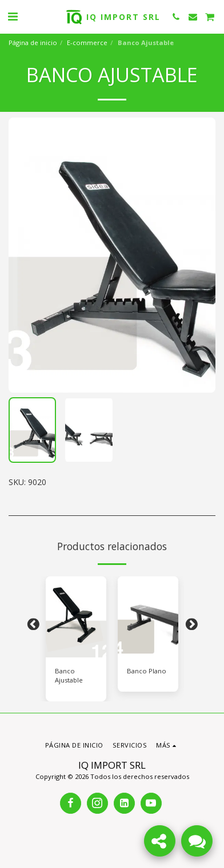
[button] (13, 16)
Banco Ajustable (69, 676)
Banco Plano (147, 671)
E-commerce (87, 43)
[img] (76, 617)
